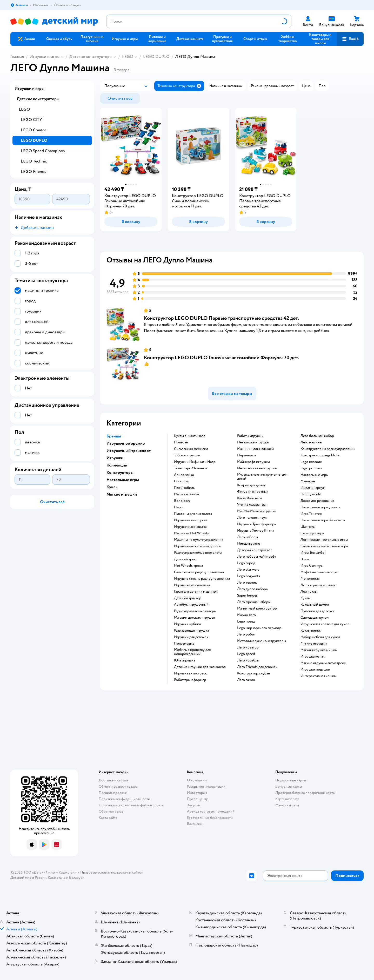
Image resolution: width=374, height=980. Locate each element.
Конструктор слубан (254, 673)
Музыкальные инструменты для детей (262, 477)
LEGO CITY (31, 120)
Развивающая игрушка (191, 631)
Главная (17, 57)
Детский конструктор (255, 550)
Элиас (305, 559)
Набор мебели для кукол (320, 637)
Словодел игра (312, 533)
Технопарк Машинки (191, 468)
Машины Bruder (187, 494)
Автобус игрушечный (191, 605)
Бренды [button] (114, 436)
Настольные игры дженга (320, 507)
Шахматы (308, 527)
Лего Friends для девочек (257, 667)
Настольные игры (315, 475)
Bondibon (182, 501)
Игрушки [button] (115, 458)
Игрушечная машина (190, 527)
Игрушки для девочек (191, 637)
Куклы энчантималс (190, 436)
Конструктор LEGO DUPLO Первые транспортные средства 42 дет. (221, 318)
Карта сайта (108, 818)
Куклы (305, 598)
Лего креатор (248, 647)
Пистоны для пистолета (193, 514)
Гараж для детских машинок (196, 592)
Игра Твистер (311, 514)
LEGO (128, 57)
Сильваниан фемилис (191, 449)
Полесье (181, 442)
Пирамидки (246, 455)
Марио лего (246, 615)
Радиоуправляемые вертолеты (198, 553)
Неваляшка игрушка (253, 442)
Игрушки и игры (45, 57)
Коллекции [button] (117, 465)
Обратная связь (111, 811)
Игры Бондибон (313, 553)
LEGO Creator (33, 130)
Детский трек (185, 559)
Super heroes (247, 596)
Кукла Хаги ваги (249, 498)
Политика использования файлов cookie (131, 805)
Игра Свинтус (312, 566)
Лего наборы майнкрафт (257, 557)
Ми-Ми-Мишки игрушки (257, 511)
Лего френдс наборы (254, 602)
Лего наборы (248, 537)
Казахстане (57, 878)
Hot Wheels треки (188, 566)
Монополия (310, 579)
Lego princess (311, 468)
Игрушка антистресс (191, 673)
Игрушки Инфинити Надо (195, 462)
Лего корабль (248, 660)
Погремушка (184, 644)
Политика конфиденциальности (124, 799)
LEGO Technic (34, 161)
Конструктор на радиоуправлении (328, 449)
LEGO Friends (34, 172)
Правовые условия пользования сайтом (112, 872)
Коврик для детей (251, 485)
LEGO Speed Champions (43, 151)
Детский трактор (188, 598)
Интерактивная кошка (318, 676)
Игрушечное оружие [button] (126, 443)
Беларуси (77, 878)
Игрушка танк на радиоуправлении (202, 579)
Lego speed (246, 654)
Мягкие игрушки (314, 644)
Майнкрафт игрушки (253, 462)
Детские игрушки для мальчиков (200, 667)
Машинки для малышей (255, 449)
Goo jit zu (182, 481)
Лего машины (311, 442)
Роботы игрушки (250, 436)
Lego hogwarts (249, 576)
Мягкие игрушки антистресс (323, 663)
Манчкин (308, 481)
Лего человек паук (252, 518)
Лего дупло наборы (253, 589)
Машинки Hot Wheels (191, 533)
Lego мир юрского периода (259, 628)
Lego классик (311, 462)
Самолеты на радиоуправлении (199, 572)
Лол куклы (309, 592)
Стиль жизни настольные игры (325, 546)
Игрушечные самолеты (192, 585)
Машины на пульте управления (199, 540)
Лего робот (246, 634)
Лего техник (247, 583)
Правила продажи (113, 793)
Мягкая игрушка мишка (319, 650)
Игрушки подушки (315, 670)
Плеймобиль (184, 488)
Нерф (179, 507)
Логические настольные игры (324, 540)
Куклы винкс (311, 631)
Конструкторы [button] (120, 472)
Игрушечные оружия (191, 520)
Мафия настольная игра (319, 572)
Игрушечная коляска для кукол (325, 624)
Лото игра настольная (318, 585)
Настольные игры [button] (123, 480)
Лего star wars (248, 570)
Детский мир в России (28, 878)
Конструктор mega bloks (320, 455)
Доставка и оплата (113, 780)
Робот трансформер (190, 680)
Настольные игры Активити (323, 520)
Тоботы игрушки (187, 455)
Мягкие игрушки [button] (122, 494)
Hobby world (311, 494)
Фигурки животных (253, 492)
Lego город (246, 563)
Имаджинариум (313, 488)
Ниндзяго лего (249, 544)
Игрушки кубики (188, 624)
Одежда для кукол (315, 618)
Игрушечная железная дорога (197, 546)
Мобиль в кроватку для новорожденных (192, 652)
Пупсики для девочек (318, 611)
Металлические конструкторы (262, 641)
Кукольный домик (315, 605)
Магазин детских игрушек (195, 618)
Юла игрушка (185, 660)
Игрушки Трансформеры (257, 524)
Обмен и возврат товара (118, 786)
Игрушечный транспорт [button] (129, 451)
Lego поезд (246, 621)
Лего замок (246, 680)
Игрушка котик (313, 657)
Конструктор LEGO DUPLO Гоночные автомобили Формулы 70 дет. (222, 358)
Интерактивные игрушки (257, 468)
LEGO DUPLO (156, 57)
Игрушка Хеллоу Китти (255, 531)
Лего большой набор (317, 436)
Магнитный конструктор (257, 609)
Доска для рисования (317, 501)
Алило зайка (184, 475)
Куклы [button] (112, 487)
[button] (350, 39)
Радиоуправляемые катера (195, 611)
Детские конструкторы (91, 57)
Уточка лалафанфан (252, 505)
